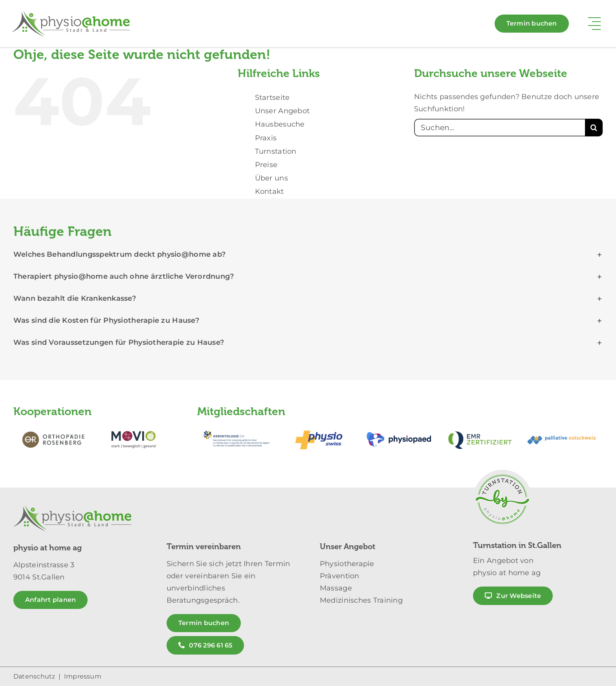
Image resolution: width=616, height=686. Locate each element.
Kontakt (269, 191)
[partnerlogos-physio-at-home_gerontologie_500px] (238, 427)
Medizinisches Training (361, 600)
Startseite (272, 97)
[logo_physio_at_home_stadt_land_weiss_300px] (71, 14)
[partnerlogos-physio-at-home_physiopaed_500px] (400, 427)
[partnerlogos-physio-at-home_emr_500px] (481, 427)
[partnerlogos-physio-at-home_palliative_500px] (562, 427)
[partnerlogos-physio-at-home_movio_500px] (134, 427)
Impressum (83, 676)
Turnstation (276, 151)
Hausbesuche (280, 124)
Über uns (271, 178)
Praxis (266, 138)
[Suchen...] (500, 128)
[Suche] (594, 128)
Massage (336, 588)
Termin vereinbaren (204, 547)
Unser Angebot (282, 111)
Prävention (340, 576)
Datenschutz (34, 676)
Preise (266, 165)
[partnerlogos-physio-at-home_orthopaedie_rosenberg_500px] (53, 427)
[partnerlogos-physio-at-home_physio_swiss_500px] (319, 427)
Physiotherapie (347, 564)
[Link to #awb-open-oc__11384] (594, 24)
